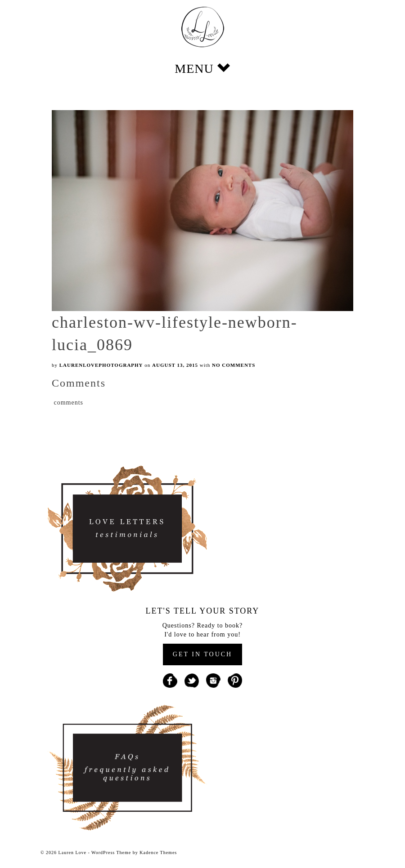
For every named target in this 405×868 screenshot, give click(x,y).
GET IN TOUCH (202, 654)
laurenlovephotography (101, 365)
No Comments (234, 365)
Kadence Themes (158, 852)
